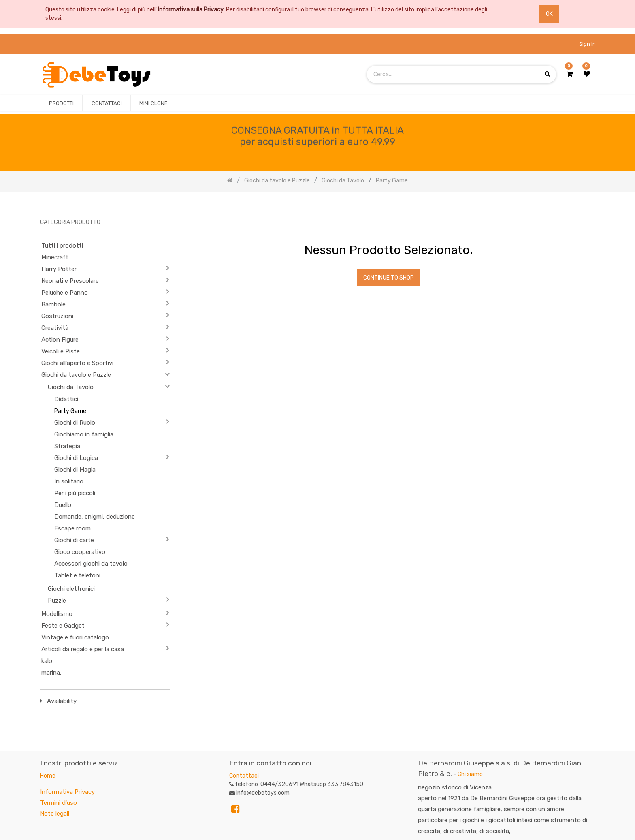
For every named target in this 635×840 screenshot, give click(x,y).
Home (48, 776)
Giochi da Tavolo (71, 387)
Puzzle (57, 601)
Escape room (72, 528)
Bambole (53, 304)
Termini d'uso (59, 803)
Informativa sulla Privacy (191, 10)
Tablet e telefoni (77, 575)
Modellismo (57, 614)
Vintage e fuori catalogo (75, 637)
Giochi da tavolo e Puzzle (76, 375)
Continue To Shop (389, 278)
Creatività (55, 328)
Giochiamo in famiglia (84, 434)
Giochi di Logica (76, 458)
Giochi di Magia (75, 470)
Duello (63, 505)
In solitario (69, 481)
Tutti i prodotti (62, 246)
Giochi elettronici (71, 589)
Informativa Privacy (67, 792)
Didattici (66, 399)
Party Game (70, 411)
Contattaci (244, 776)
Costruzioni (57, 316)
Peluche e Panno (65, 293)
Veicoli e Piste (61, 351)
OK (549, 14)
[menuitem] (61, 103)
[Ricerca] (588, 206)
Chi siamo (470, 774)
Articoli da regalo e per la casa (83, 649)
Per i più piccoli (75, 493)
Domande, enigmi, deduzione (95, 517)
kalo (47, 661)
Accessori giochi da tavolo (91, 564)
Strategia (67, 446)
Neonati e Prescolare (70, 281)
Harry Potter (59, 269)
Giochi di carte (74, 540)
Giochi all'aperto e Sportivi (77, 363)
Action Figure (60, 340)
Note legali (55, 814)
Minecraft (55, 257)
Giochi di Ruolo (75, 423)
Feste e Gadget (63, 626)
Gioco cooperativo (80, 552)
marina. (51, 673)
